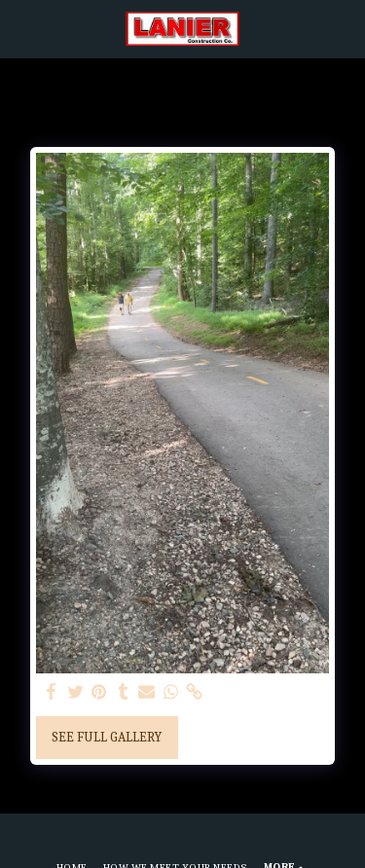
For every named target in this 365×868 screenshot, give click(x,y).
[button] (21, 28)
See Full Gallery (107, 737)
